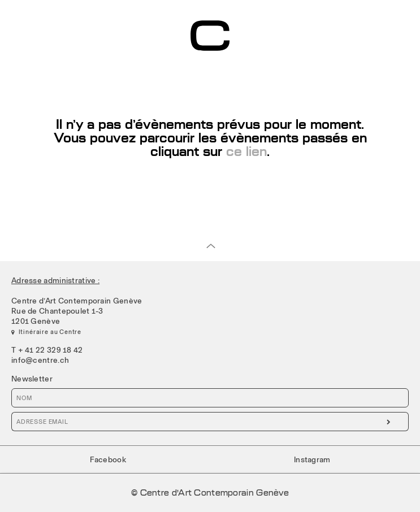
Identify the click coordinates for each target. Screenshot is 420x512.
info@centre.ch (40, 360)
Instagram (312, 459)
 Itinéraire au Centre (46, 332)
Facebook (108, 459)
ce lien (244, 152)
